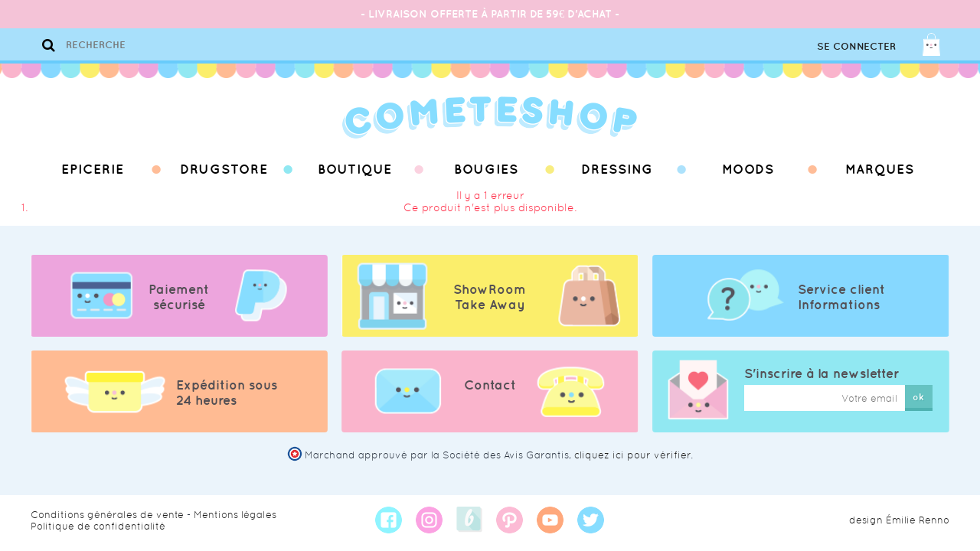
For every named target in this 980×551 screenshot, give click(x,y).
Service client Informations (841, 297)
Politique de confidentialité (98, 526)
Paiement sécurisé (179, 297)
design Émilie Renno (899, 520)
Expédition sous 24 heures (227, 393)
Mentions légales (235, 515)
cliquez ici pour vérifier (632, 455)
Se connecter (856, 46)
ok (918, 397)
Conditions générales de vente (107, 515)
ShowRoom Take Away (490, 297)
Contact (490, 385)
